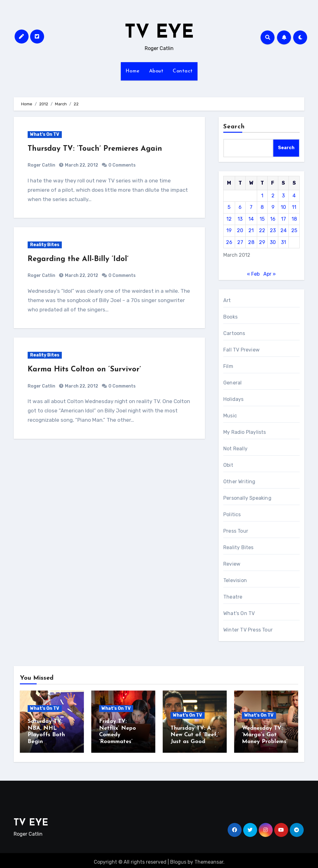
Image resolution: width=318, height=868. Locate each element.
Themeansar (209, 859)
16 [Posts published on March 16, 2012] (273, 219)
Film (228, 366)
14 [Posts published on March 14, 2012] (251, 219)
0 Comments (122, 165)
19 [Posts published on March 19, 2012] (229, 230)
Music (230, 416)
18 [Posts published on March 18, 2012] (294, 219)
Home (133, 71)
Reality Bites (45, 245)
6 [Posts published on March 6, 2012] (240, 207)
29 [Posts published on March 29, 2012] (262, 242)
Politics (232, 514)
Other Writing (239, 482)
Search (234, 127)
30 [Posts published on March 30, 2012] (273, 242)
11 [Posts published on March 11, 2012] (294, 207)
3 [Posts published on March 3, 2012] (283, 196)
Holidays (234, 399)
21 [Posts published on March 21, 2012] (251, 230)
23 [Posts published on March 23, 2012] (273, 230)
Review (232, 564)
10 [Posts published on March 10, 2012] (283, 207)
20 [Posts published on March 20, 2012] (240, 230)
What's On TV (45, 134)
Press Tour (236, 531)
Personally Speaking (247, 498)
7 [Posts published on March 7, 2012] (251, 207)
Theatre (233, 597)
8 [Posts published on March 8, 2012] (262, 207)
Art (227, 300)
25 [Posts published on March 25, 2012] (294, 230)
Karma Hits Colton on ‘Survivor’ (84, 370)
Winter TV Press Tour (248, 630)
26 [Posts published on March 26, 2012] (229, 242)
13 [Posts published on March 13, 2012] (240, 219)
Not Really (235, 449)
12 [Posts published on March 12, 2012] (229, 219)
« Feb (253, 274)
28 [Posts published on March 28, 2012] (251, 242)
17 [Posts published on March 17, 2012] (284, 219)
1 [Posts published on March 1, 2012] (262, 196)
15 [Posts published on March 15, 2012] (262, 219)
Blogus (178, 859)
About (156, 71)
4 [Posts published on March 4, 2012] (294, 196)
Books (230, 317)
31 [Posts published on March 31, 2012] (284, 242)
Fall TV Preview (241, 350)
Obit (228, 465)
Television (235, 580)
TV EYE (159, 33)
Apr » (270, 274)
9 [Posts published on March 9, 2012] (273, 207)
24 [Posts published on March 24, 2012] (284, 230)
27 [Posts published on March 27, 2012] (240, 242)
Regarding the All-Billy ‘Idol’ (78, 259)
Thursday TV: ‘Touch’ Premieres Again (95, 149)
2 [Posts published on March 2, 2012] (273, 196)
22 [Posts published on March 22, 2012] (262, 230)
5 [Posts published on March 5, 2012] (229, 207)
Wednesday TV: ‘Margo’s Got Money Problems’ (265, 735)
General (232, 383)
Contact (183, 71)
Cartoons (234, 333)
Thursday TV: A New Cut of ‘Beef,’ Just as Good (195, 735)
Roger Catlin (41, 165)
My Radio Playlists (245, 432)
